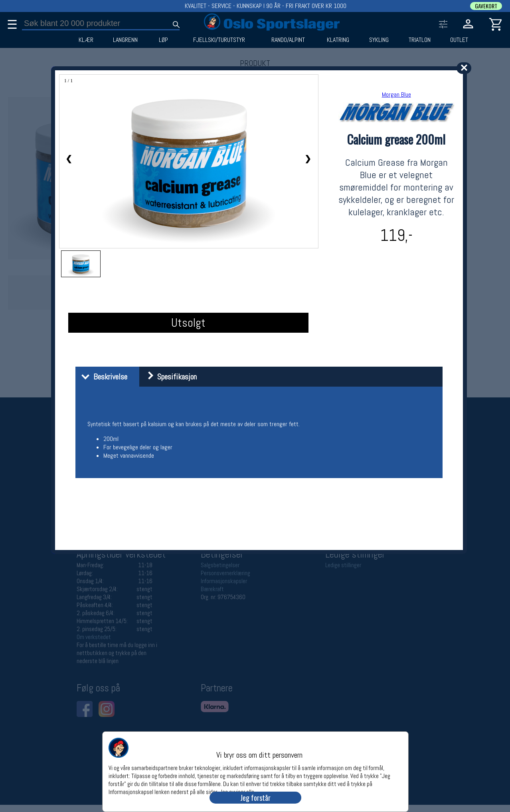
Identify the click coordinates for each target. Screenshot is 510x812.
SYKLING (379, 40)
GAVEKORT (486, 6)
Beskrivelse (102, 377)
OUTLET (459, 40)
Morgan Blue (396, 94)
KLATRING (338, 40)
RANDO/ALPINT (288, 40)
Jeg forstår (255, 798)
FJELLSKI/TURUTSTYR (219, 40)
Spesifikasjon (169, 377)
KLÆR (86, 40)
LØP (163, 40)
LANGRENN (125, 40)
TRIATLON (420, 40)
